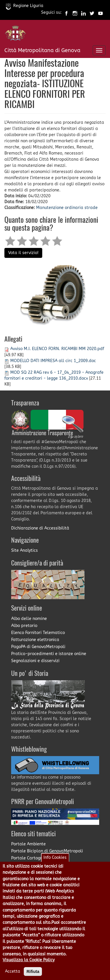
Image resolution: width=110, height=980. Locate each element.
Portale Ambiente (28, 844)
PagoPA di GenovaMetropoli (38, 647)
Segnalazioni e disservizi (35, 661)
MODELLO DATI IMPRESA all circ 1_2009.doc (53, 361)
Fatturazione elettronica (35, 640)
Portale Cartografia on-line (38, 858)
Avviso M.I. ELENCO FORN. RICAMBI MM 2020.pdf (57, 349)
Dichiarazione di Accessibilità (40, 528)
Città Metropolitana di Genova (42, 50)
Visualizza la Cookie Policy (29, 969)
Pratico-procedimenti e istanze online (49, 654)
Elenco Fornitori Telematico (38, 633)
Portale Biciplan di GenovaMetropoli (47, 851)
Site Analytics (24, 550)
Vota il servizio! (23, 253)
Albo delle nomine (29, 619)
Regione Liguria (25, 6)
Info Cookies (55, 867)
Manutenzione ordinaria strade (67, 208)
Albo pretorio (24, 626)
